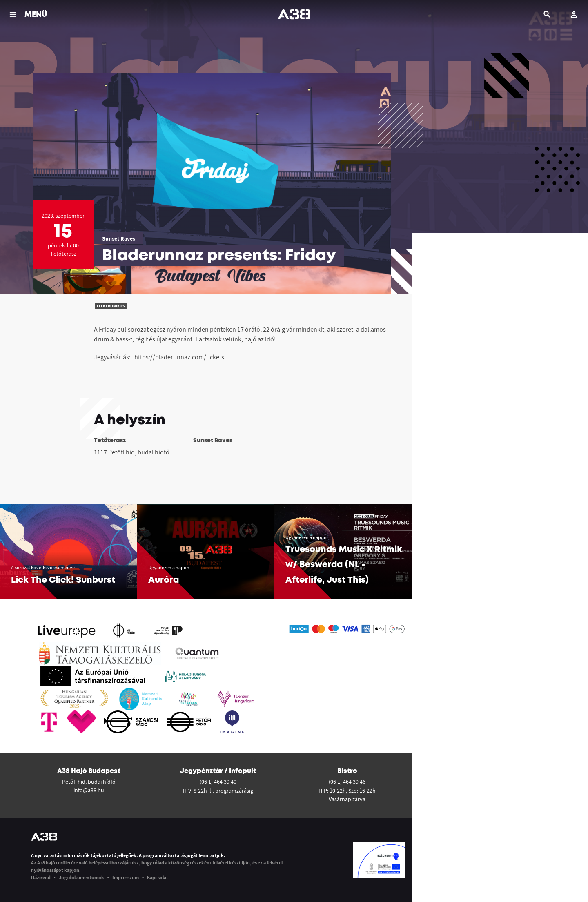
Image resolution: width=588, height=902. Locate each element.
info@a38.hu (89, 790)
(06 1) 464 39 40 (218, 782)
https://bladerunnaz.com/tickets (179, 357)
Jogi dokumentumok (81, 877)
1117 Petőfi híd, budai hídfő (132, 452)
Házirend (41, 877)
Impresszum (126, 877)
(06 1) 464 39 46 (347, 782)
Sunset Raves (119, 238)
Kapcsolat (158, 877)
